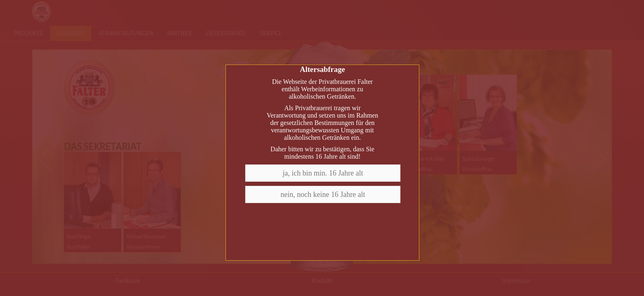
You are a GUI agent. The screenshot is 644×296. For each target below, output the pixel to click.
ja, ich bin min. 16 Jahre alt (323, 173)
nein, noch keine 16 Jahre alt (323, 194)
